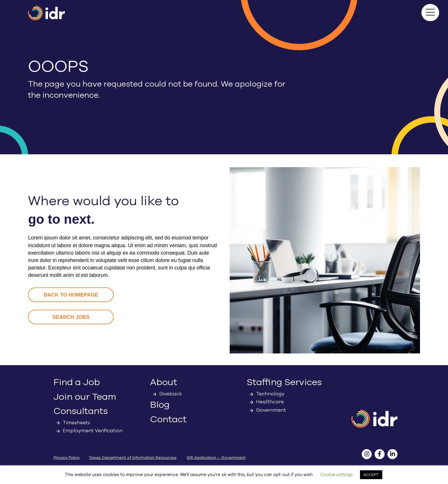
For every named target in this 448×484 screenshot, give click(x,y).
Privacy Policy (67, 458)
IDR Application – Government (216, 458)
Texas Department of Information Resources (133, 458)
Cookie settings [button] (337, 475)
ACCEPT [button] (371, 475)
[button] (430, 13)
